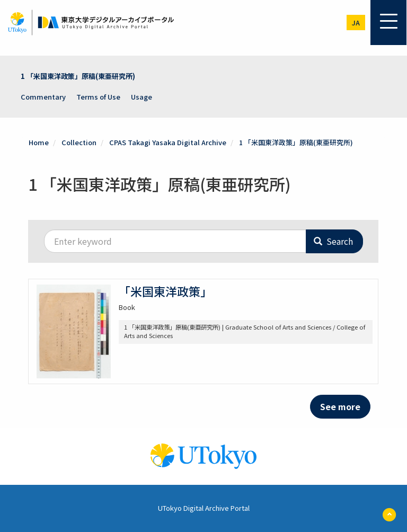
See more (340, 406)
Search (333, 241)
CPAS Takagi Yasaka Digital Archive (168, 142)
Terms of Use (98, 97)
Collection (79, 142)
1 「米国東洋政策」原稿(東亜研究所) (78, 76)
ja (356, 23)
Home (39, 142)
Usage (141, 97)
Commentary (43, 97)
